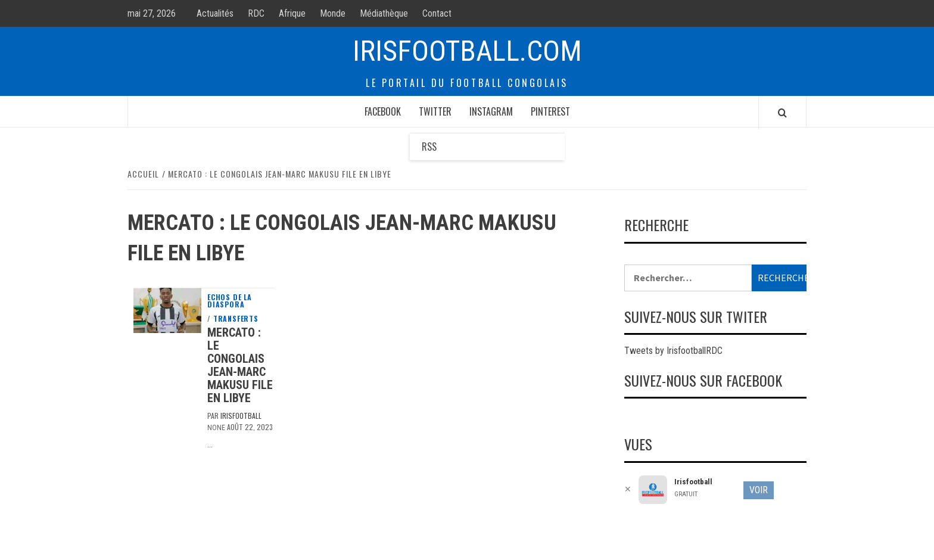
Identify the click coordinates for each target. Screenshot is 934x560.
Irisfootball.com (467, 51)
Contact (437, 13)
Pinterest (550, 111)
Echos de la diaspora (230, 301)
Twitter (435, 111)
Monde (333, 13)
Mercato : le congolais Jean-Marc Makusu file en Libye (240, 365)
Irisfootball (241, 416)
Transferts (236, 319)
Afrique (292, 13)
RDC (256, 13)
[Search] (782, 113)
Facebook (383, 111)
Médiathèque (384, 13)
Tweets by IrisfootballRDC (673, 351)
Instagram (491, 111)
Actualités (215, 13)
